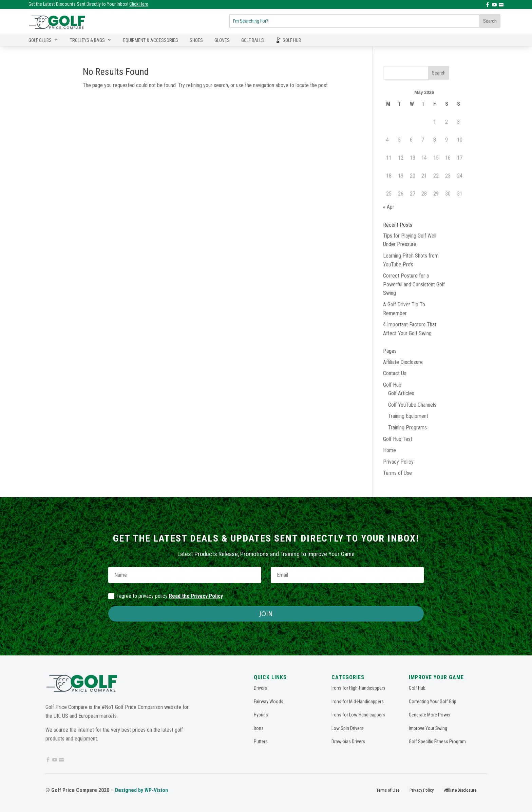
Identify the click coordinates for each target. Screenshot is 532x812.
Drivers (260, 688)
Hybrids (261, 715)
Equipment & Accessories (151, 40)
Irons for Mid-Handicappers (358, 702)
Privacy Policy (398, 462)
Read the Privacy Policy (196, 596)
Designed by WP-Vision (141, 790)
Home (389, 450)
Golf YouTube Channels (412, 405)
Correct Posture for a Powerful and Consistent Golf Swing (414, 284)
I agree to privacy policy (166, 596)
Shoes (196, 40)
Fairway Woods (269, 702)
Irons (259, 728)
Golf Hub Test (398, 439)
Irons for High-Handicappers (358, 688)
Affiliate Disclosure (403, 362)
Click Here (139, 4)
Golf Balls (253, 40)
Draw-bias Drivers (348, 742)
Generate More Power (430, 715)
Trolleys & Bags (87, 40)
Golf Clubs (40, 40)
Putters (261, 742)
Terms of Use (397, 473)
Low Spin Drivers (347, 728)
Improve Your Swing (428, 728)
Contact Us (395, 373)
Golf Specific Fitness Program (437, 742)
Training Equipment (408, 416)
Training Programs (407, 428)
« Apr (389, 207)
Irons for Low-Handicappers (358, 715)
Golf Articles (401, 393)
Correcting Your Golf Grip (433, 702)
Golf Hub (292, 40)
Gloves (222, 40)
